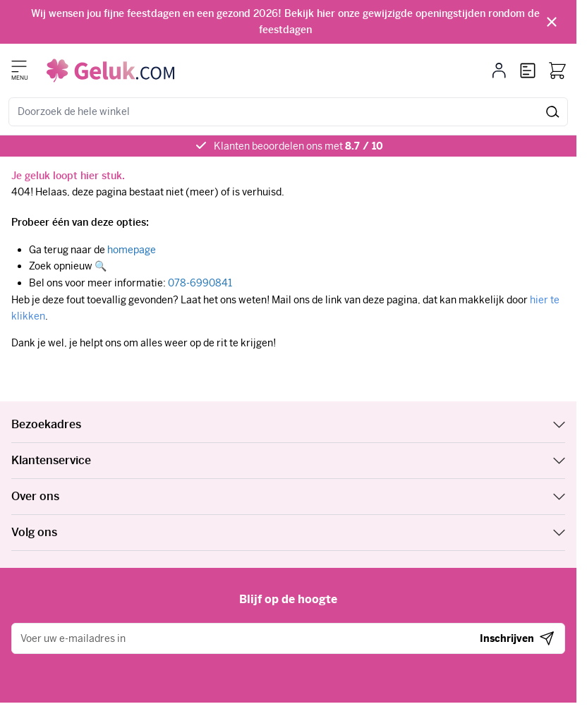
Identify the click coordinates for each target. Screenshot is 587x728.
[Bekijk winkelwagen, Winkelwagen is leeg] (557, 71)
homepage (132, 250)
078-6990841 (200, 283)
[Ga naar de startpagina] (110, 71)
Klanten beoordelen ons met (298, 146)
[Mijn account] (499, 71)
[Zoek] (553, 112)
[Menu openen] (19, 66)
